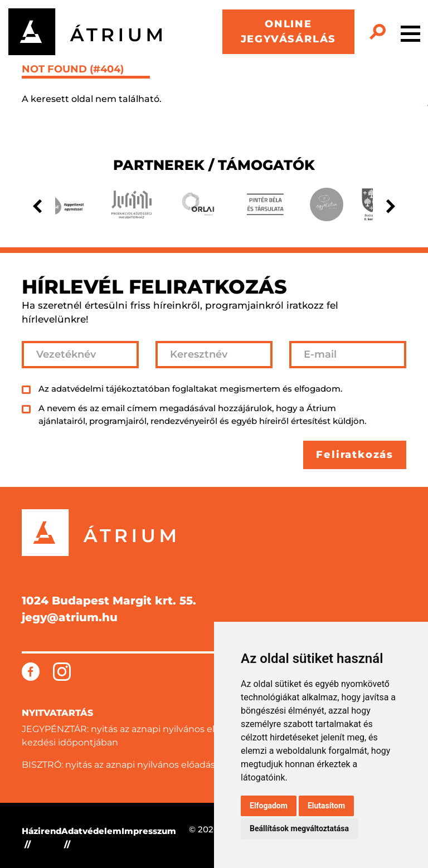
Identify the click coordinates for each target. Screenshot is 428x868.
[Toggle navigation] (410, 32)
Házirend (42, 831)
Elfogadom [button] (269, 806)
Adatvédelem (91, 831)
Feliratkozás (355, 455)
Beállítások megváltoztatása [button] (299, 828)
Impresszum (149, 831)
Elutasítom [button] (326, 806)
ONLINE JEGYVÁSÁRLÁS (289, 31)
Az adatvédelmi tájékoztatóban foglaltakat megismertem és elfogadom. (190, 389)
